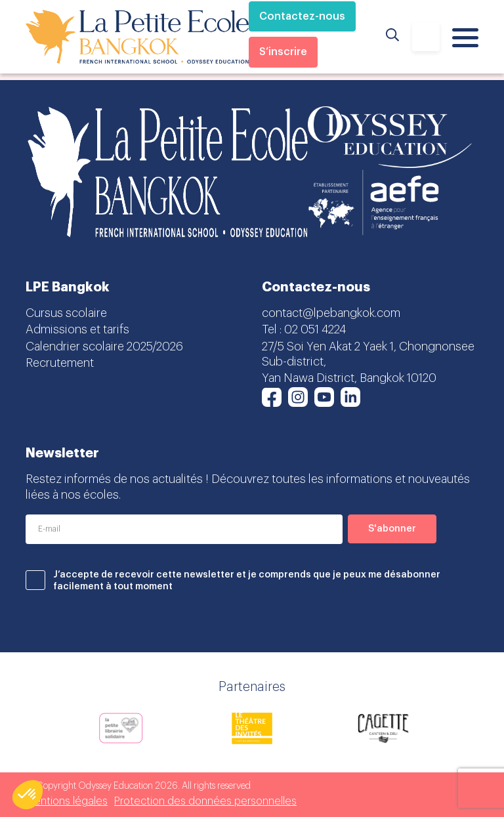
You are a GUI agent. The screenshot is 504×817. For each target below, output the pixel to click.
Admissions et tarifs (77, 329)
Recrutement (60, 363)
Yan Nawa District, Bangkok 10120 (349, 378)
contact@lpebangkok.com (331, 313)
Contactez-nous (302, 16)
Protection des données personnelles (205, 801)
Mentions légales (67, 801)
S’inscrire (283, 52)
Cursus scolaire (66, 313)
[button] (28, 795)
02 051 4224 (315, 329)
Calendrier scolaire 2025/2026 (104, 346)
